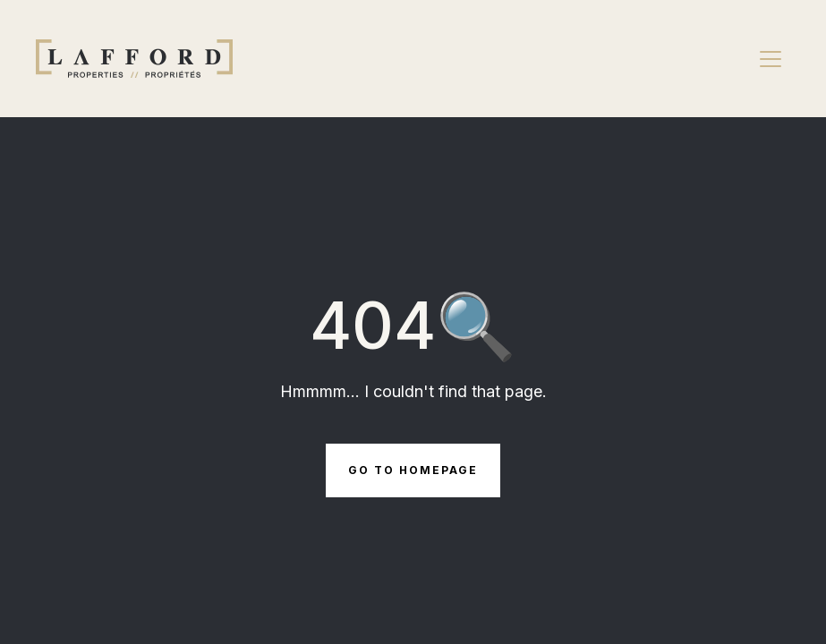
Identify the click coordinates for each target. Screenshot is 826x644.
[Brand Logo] (134, 59)
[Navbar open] (771, 59)
